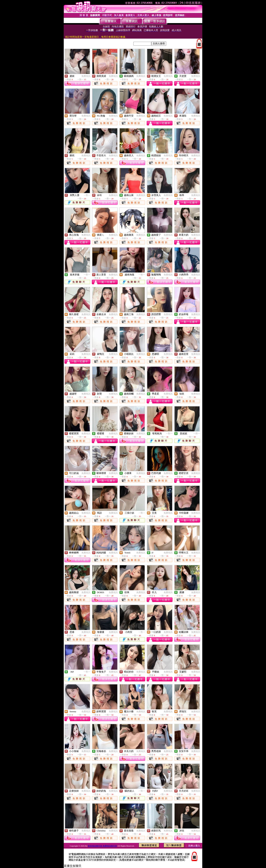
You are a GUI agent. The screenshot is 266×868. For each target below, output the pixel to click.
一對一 (87, 195)
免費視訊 (86, 76)
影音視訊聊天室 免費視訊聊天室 (102, 846)
